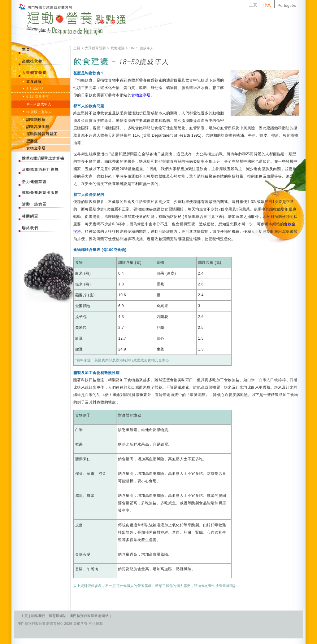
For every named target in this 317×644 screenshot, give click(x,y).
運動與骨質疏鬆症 (42, 134)
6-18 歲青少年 (38, 96)
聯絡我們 (39, 616)
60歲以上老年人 (39, 112)
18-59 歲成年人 (39, 104)
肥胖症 (32, 141)
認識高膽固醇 (38, 127)
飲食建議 (34, 82)
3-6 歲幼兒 (35, 89)
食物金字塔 (36, 148)
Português (287, 6)
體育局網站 (57, 616)
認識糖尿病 (36, 120)
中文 (267, 5)
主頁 (253, 5)
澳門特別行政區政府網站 (89, 616)
